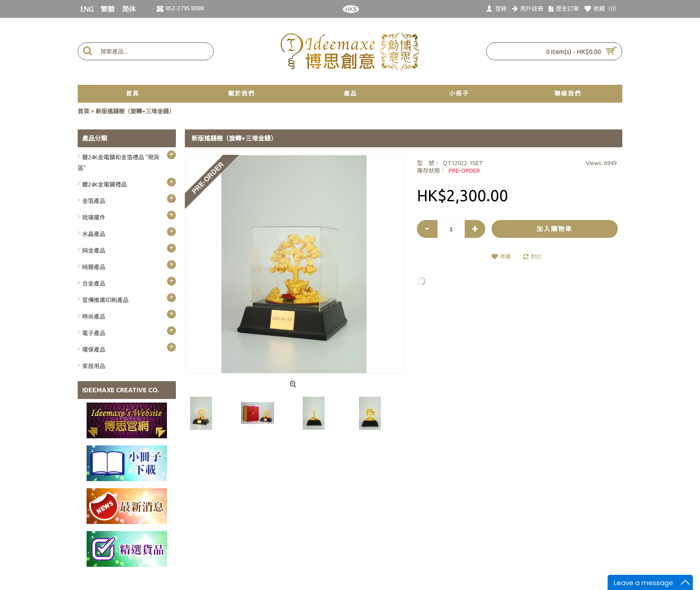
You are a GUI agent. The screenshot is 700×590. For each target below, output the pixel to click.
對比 (536, 256)
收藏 (505, 256)
